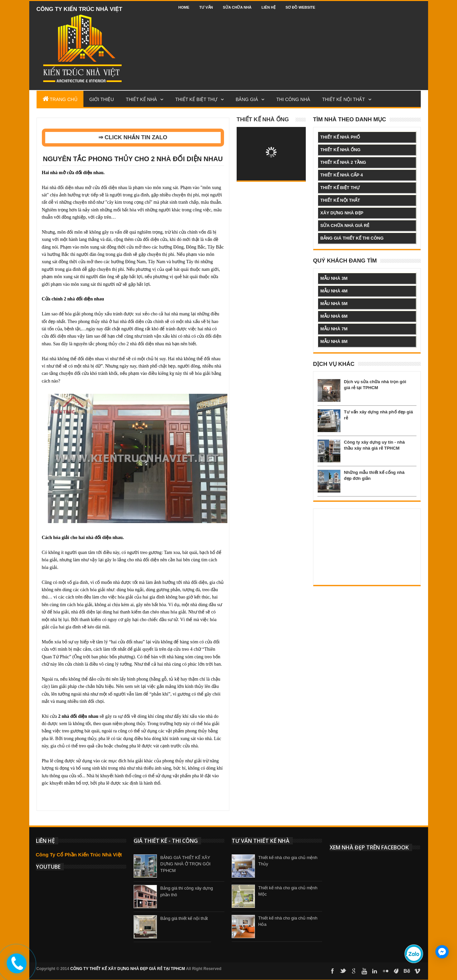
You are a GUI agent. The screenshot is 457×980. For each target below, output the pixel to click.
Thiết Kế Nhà (142, 99)
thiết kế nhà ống (341, 150)
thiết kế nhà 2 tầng (343, 162)
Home (184, 7)
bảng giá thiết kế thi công (352, 238)
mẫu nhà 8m (334, 341)
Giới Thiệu (102, 99)
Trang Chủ (60, 99)
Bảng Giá (247, 99)
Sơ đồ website (300, 7)
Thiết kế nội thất (343, 99)
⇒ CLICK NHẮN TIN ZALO (133, 137)
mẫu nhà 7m (334, 329)
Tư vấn (206, 7)
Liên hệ (269, 7)
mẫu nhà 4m (334, 291)
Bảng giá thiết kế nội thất (184, 918)
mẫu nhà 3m (334, 278)
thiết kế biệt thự (340, 188)
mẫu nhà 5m (334, 304)
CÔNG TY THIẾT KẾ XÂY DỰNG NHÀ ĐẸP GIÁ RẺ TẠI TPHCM (128, 969)
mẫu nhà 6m (334, 316)
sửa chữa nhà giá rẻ (345, 225)
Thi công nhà (293, 99)
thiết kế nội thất (340, 200)
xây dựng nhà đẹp (342, 213)
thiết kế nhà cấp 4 (342, 175)
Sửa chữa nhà (237, 7)
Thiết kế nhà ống (263, 119)
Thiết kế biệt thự (196, 99)
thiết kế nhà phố (340, 137)
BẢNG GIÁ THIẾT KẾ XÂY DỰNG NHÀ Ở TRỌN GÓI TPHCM (185, 864)
